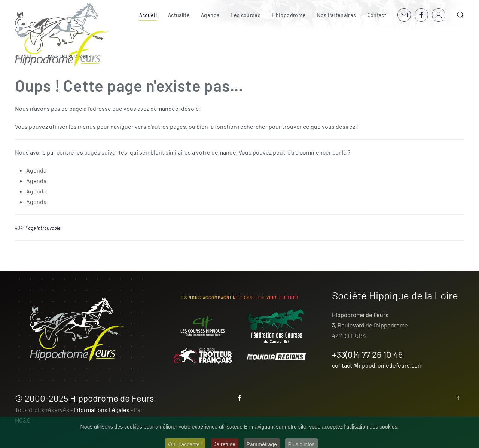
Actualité (179, 15)
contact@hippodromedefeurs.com (377, 365)
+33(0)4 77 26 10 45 (367, 354)
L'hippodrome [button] (289, 15)
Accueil (148, 15)
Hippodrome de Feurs (112, 398)
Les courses (245, 15)
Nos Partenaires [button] (336, 15)
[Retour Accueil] (62, 35)
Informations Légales (102, 410)
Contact (377, 15)
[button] (460, 15)
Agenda (210, 15)
